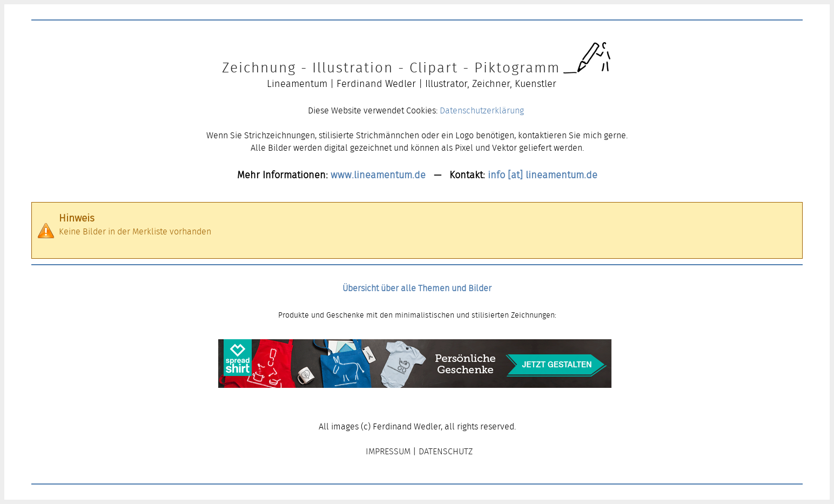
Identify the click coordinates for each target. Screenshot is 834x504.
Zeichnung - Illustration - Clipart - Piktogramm (391, 68)
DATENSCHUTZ (446, 451)
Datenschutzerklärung (482, 110)
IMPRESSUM (388, 451)
